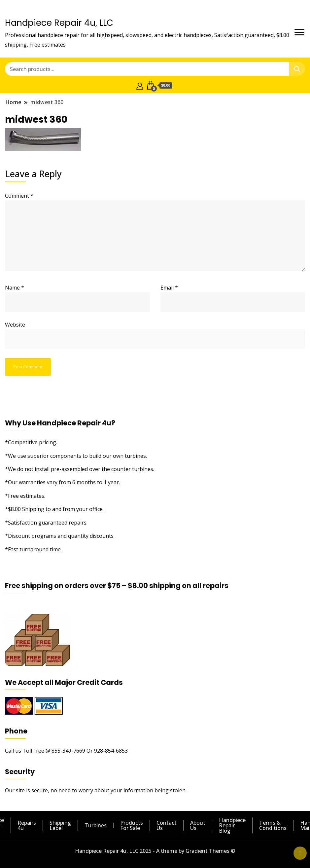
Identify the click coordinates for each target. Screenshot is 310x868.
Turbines (96, 825)
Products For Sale (132, 825)
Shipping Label (60, 825)
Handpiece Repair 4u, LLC (59, 23)
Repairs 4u (27, 825)
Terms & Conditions (273, 825)
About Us (198, 825)
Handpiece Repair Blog (232, 825)
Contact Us (167, 825)
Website (15, 325)
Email (169, 288)
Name (15, 288)
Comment (19, 196)
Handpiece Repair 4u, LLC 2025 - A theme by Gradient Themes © (155, 851)
